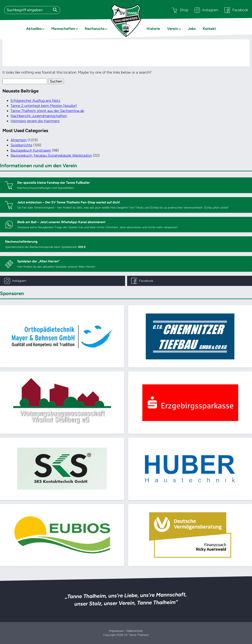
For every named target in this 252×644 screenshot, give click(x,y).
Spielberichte (21, 145)
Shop (180, 10)
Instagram (206, 10)
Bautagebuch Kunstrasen (31, 150)
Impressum (116, 631)
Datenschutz (135, 631)
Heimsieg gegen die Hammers (35, 121)
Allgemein (19, 140)
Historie (153, 29)
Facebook (236, 10)
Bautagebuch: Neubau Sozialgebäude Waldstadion (51, 155)
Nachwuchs (95, 29)
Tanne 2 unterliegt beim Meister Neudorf (44, 106)
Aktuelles (34, 29)
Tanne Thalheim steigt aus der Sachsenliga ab (47, 111)
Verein (173, 29)
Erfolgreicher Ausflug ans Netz (35, 101)
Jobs (192, 29)
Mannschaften (63, 29)
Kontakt (209, 29)
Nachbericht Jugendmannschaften (39, 116)
